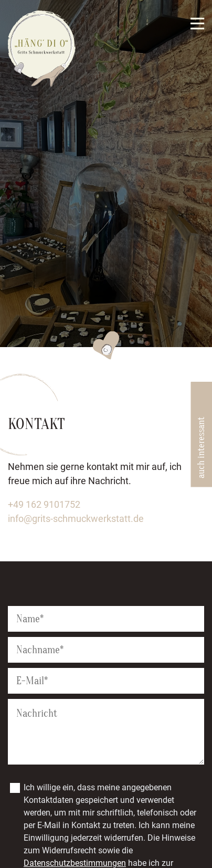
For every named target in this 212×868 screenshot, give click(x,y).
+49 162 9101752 (44, 504)
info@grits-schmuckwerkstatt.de (76, 519)
